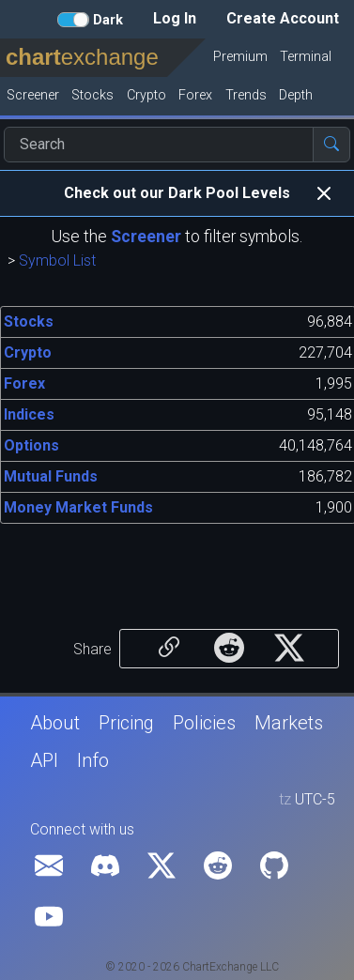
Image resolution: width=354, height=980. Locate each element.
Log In (175, 18)
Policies (204, 723)
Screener (146, 237)
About (55, 723)
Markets (289, 723)
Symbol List (57, 260)
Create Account (283, 18)
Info (93, 760)
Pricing (126, 723)
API (44, 760)
